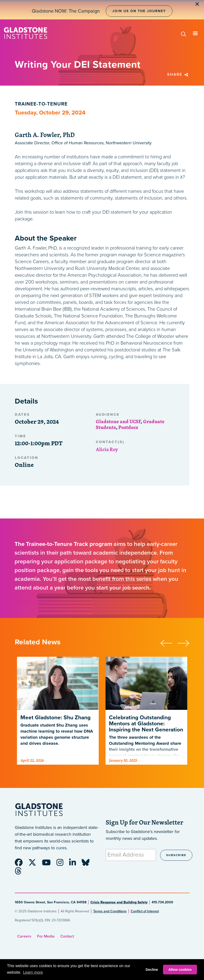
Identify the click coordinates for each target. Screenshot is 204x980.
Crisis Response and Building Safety (119, 902)
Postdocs (128, 427)
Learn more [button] (33, 972)
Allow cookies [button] (180, 970)
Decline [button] (152, 970)
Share (178, 74)
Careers (24, 936)
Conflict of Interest (145, 911)
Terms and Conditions (110, 911)
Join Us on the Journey (139, 11)
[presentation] (169, 642)
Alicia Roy (107, 449)
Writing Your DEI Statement (35, 602)
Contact (67, 936)
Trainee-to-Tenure (41, 104)
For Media (46, 936)
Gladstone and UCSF (118, 421)
